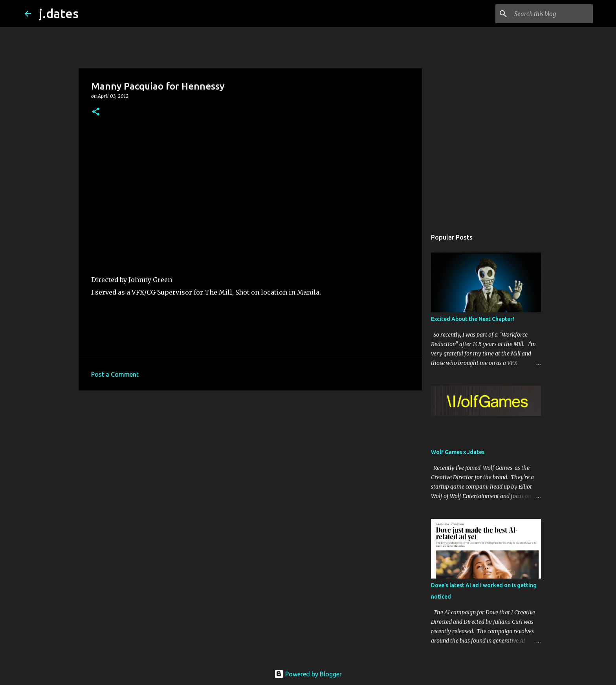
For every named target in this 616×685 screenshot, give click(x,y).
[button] (96, 112)
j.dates (59, 13)
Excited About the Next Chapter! (473, 319)
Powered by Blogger (308, 674)
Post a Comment (115, 374)
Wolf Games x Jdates (458, 452)
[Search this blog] (552, 14)
